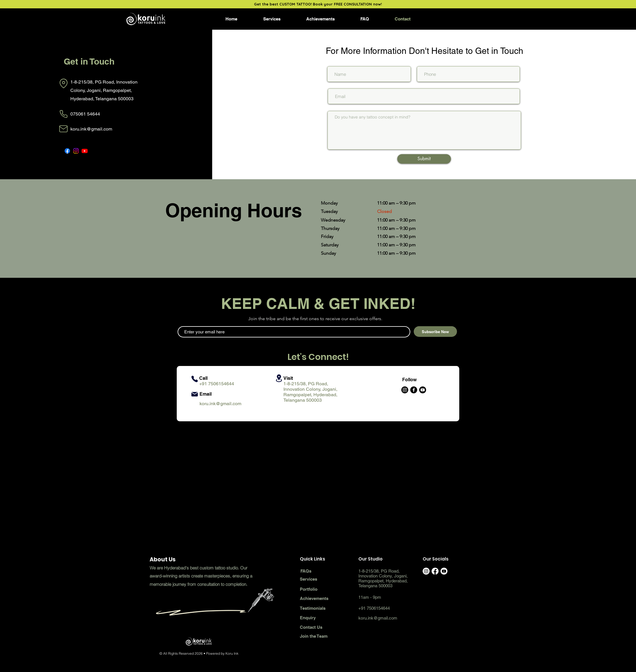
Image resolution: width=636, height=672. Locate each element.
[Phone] (64, 114)
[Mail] (64, 129)
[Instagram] (76, 151)
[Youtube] (423, 390)
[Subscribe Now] (435, 332)
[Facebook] (67, 151)
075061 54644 (85, 114)
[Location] (64, 83)
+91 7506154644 (217, 384)
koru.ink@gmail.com (91, 129)
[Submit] (424, 159)
